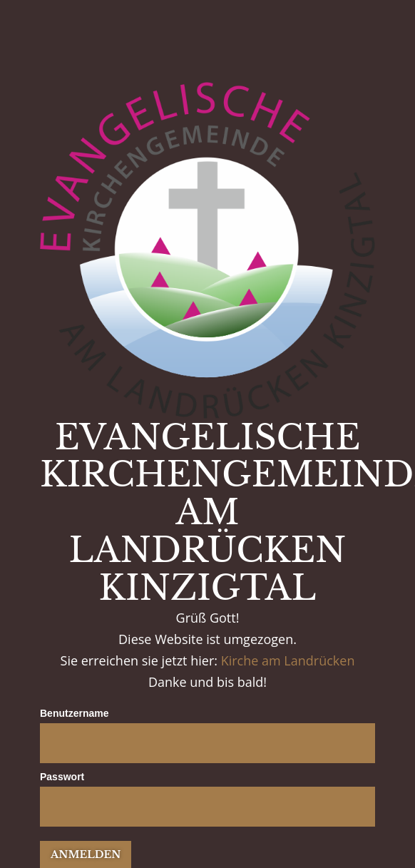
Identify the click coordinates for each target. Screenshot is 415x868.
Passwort (62, 777)
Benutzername (74, 713)
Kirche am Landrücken (288, 660)
